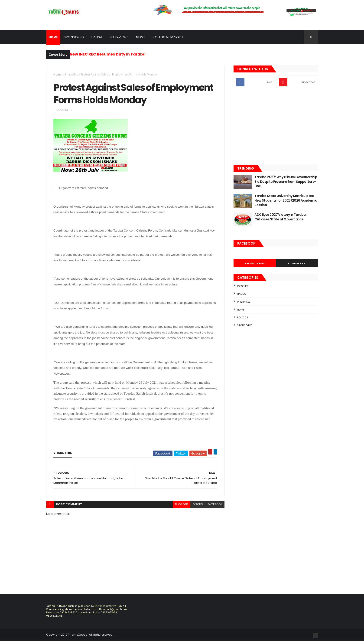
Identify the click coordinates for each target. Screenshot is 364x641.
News (141, 37)
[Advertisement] (276, 127)
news (241, 310)
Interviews (119, 37)
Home (57, 74)
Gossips (243, 286)
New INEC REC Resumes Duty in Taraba (108, 54)
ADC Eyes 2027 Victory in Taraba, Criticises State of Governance (280, 217)
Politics (243, 317)
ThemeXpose (78, 635)
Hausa (97, 37)
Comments (297, 263)
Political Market (168, 37)
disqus (198, 504)
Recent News (255, 263)
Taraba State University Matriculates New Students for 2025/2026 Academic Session (286, 200)
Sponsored (74, 37)
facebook (215, 504)
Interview (244, 302)
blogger (182, 504)
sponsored (245, 325)
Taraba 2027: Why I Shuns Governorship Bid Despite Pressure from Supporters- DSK (286, 182)
